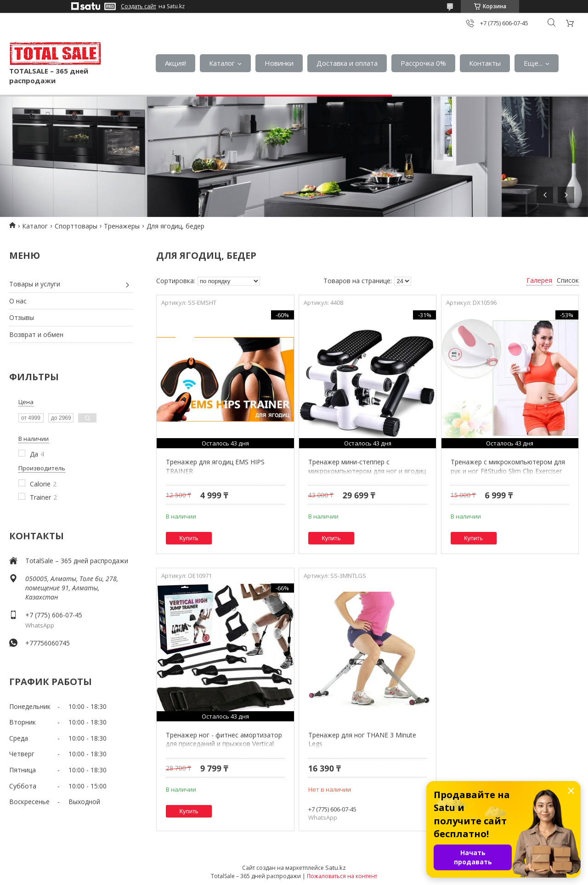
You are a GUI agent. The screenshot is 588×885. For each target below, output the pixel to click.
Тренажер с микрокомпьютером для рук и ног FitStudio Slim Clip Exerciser (508, 466)
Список (568, 280)
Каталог (222, 63)
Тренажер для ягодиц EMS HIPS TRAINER (215, 466)
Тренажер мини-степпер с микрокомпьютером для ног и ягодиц (367, 466)
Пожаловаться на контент (342, 876)
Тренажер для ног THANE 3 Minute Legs (362, 739)
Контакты (485, 63)
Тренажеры (122, 226)
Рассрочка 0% (423, 63)
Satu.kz (336, 868)
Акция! (175, 63)
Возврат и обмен (36, 334)
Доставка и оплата (347, 63)
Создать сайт (139, 6)
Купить (189, 538)
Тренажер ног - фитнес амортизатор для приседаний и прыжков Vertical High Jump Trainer (224, 744)
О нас (18, 301)
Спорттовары (76, 226)
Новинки (279, 63)
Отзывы (22, 317)
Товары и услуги (35, 284)
